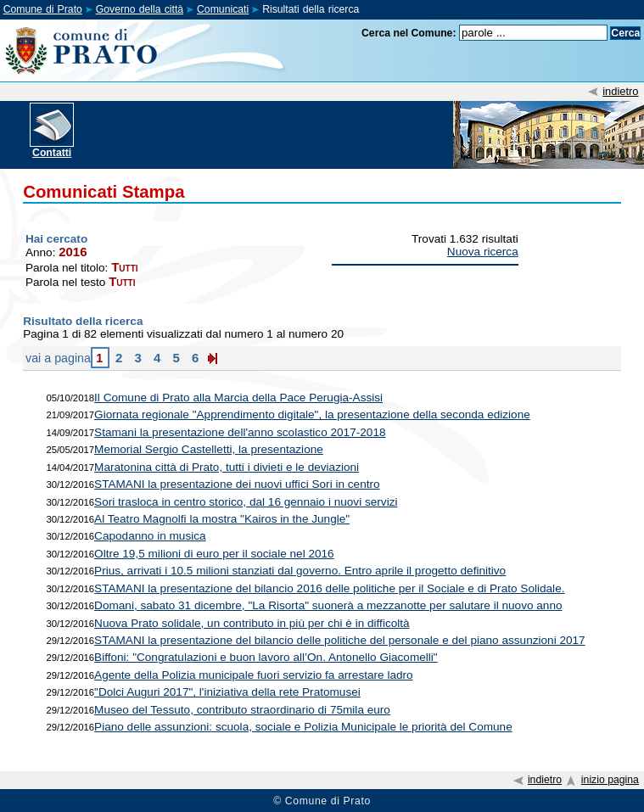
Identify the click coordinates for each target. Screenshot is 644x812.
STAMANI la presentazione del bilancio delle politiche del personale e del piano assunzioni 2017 (340, 640)
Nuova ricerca (483, 252)
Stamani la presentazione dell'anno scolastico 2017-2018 (240, 432)
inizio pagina (610, 780)
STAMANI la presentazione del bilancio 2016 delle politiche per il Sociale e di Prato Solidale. (329, 588)
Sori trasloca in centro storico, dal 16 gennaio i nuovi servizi (246, 502)
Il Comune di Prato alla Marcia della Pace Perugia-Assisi (238, 398)
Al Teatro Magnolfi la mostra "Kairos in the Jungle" (222, 519)
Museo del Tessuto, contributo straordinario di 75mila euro (242, 710)
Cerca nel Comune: (409, 33)
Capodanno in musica (150, 536)
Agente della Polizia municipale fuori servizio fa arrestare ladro (254, 675)
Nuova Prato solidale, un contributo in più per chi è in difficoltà (252, 623)
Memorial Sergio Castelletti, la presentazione (209, 449)
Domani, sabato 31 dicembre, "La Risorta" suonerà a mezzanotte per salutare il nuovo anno (328, 605)
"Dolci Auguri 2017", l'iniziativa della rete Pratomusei (227, 692)
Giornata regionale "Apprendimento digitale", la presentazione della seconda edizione (312, 414)
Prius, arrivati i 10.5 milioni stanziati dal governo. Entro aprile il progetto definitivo (300, 571)
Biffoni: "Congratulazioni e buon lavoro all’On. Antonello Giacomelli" (266, 657)
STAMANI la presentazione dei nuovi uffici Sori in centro (237, 484)
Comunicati (223, 9)
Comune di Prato (43, 9)
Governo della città (140, 9)
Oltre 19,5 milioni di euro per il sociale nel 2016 (214, 554)
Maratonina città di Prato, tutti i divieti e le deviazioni (227, 467)
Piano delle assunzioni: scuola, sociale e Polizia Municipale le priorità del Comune (303, 727)
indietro (620, 91)
